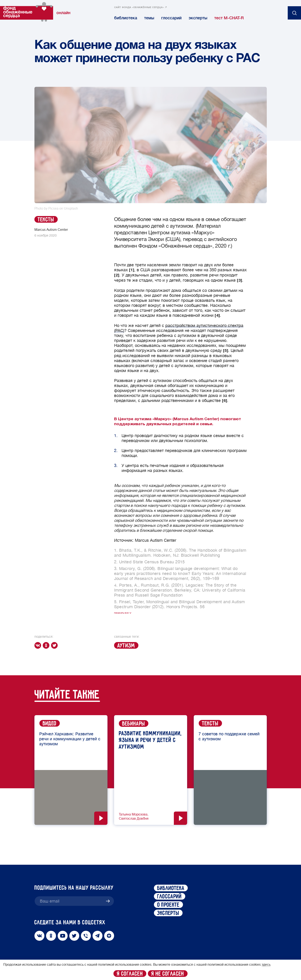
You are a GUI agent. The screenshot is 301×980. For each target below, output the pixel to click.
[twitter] (55, 645)
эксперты (198, 18)
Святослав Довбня (134, 819)
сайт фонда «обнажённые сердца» (139, 7)
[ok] (47, 645)
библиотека (126, 18)
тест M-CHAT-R (229, 18)
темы (149, 18)
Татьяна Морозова (133, 814)
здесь (266, 965)
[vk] (39, 645)
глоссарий (171, 18)
